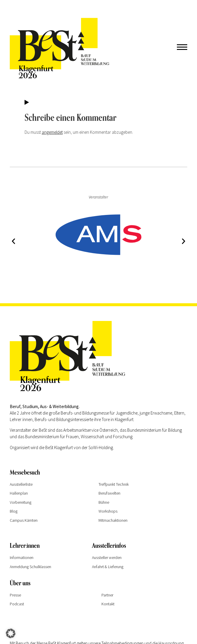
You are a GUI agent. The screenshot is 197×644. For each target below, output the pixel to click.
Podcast (17, 604)
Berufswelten (109, 493)
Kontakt (108, 604)
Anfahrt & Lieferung (108, 567)
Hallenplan (19, 493)
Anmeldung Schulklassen (30, 567)
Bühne (104, 502)
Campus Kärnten (24, 520)
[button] (13, 241)
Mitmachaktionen (113, 520)
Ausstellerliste (21, 484)
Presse (15, 595)
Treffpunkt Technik (114, 484)
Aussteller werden (107, 557)
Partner (107, 595)
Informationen (22, 557)
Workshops (108, 511)
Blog (14, 511)
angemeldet (52, 132)
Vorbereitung (21, 502)
